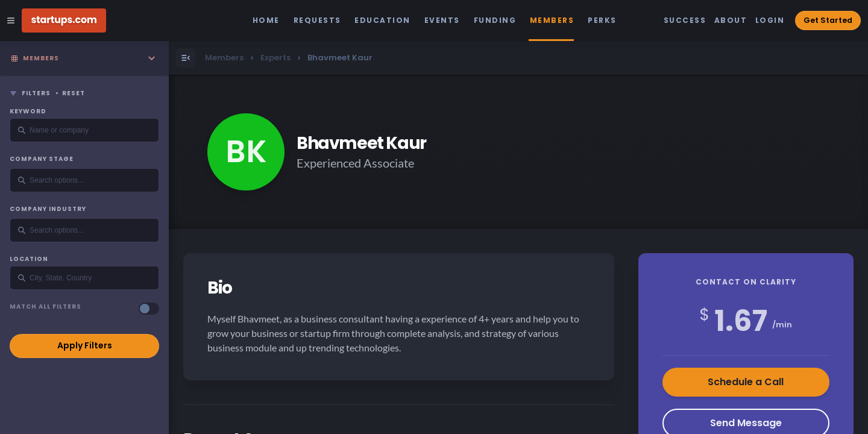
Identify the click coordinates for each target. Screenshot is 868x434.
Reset (74, 93)
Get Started (828, 20)
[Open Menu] (186, 58)
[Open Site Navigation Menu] (11, 20)
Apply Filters (85, 345)
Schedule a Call (746, 382)
